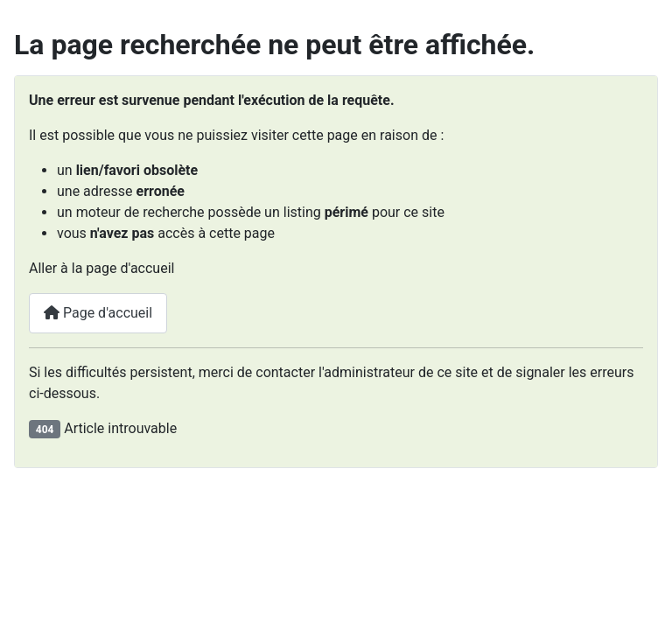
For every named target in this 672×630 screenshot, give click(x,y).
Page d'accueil (98, 313)
